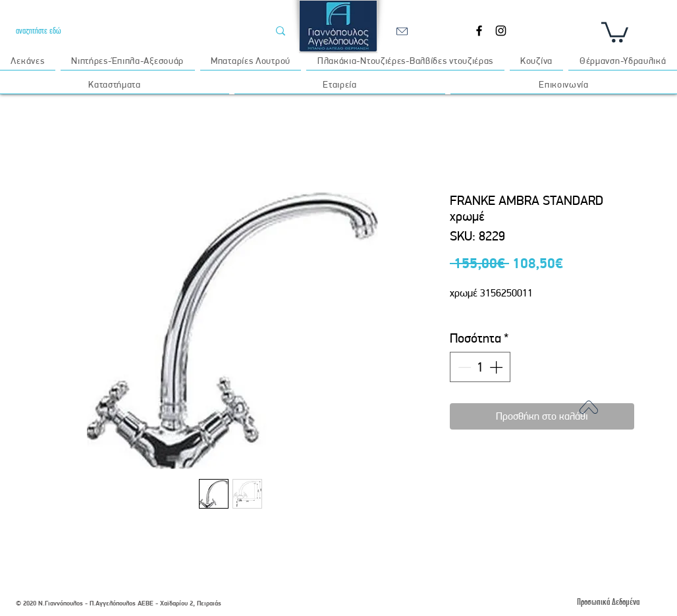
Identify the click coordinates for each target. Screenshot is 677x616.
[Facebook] (479, 31)
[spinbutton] (480, 367)
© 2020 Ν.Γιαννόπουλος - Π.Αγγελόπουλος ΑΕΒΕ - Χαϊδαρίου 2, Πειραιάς (119, 603)
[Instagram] (501, 31)
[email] (402, 31)
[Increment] (497, 367)
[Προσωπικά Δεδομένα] (608, 602)
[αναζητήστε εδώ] (132, 31)
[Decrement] (463, 367)
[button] (615, 31)
